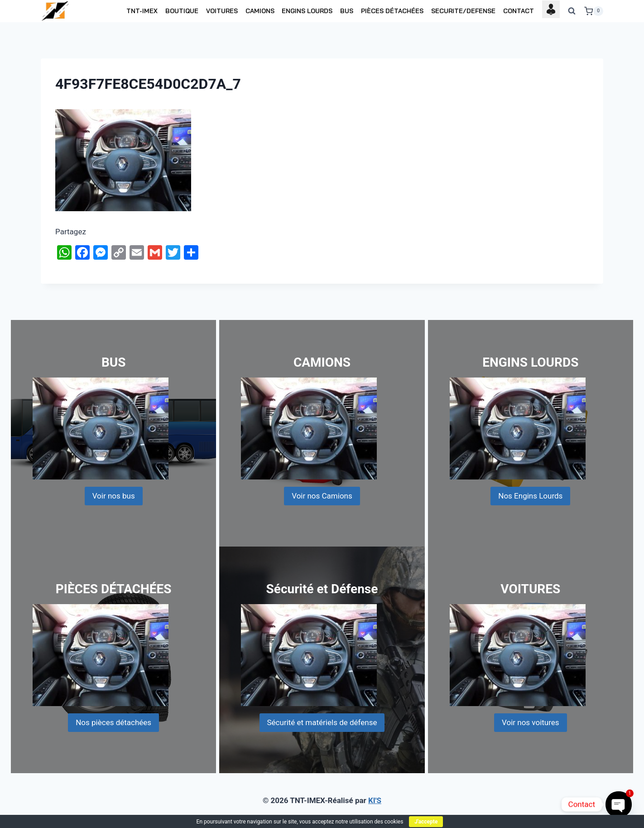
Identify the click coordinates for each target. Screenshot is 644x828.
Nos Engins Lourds (530, 496)
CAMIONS (260, 11)
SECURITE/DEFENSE (463, 11)
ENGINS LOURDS (307, 11)
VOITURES (222, 11)
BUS (347, 11)
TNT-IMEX (142, 11)
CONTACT (519, 11)
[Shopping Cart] (594, 11)
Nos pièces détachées (113, 722)
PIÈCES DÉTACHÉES (392, 11)
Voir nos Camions (322, 496)
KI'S (375, 800)
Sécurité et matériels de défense (322, 722)
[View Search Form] (572, 11)
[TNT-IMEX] (56, 11)
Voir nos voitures (531, 722)
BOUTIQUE (182, 11)
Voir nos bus (114, 496)
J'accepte (426, 822)
